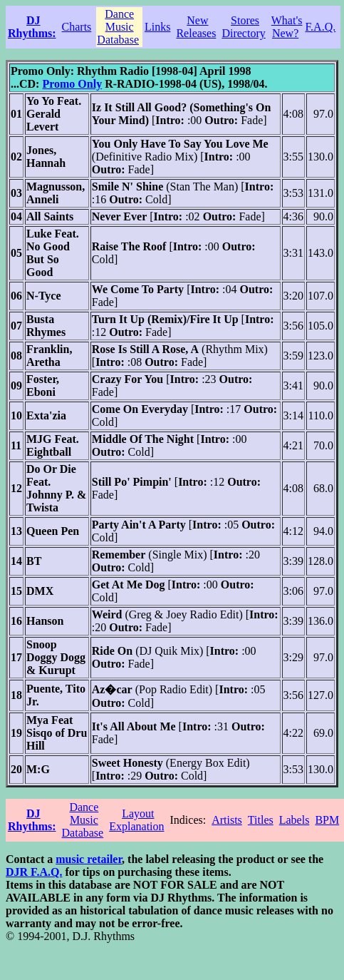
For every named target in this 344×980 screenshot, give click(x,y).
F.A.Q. (321, 27)
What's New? (287, 27)
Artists (227, 820)
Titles (261, 820)
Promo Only (72, 84)
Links (157, 27)
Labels (295, 820)
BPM (327, 820)
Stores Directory (243, 27)
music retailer (89, 859)
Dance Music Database (118, 27)
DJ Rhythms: (32, 27)
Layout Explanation (136, 820)
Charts (77, 27)
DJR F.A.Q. (34, 872)
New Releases (196, 27)
